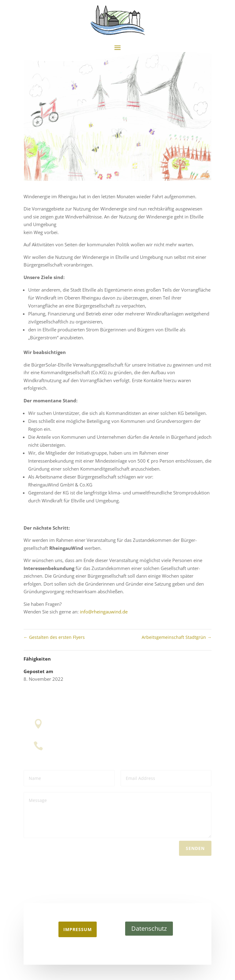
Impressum (78, 929)
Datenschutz (149, 928)
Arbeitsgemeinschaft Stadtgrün (177, 637)
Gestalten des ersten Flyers (54, 637)
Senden (195, 847)
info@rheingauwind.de (104, 612)
